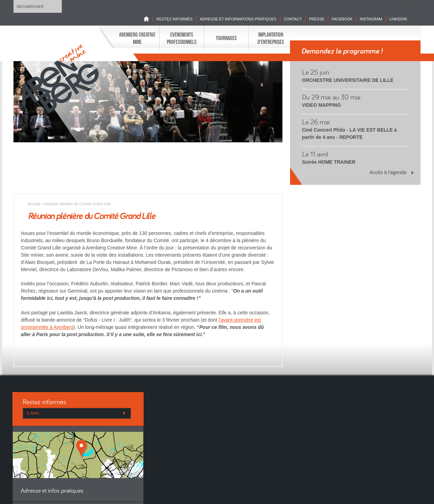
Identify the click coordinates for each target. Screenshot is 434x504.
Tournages (226, 38)
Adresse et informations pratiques (238, 19)
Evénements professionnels (182, 38)
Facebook (342, 19)
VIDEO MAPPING (322, 105)
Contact (293, 19)
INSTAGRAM (371, 19)
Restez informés (175, 19)
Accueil (34, 204)
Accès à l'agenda (388, 172)
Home (148, 19)
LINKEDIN (398, 19)
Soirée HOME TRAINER (329, 162)
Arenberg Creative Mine (137, 38)
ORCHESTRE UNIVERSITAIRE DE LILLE (348, 80)
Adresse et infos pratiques (52, 491)
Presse (317, 19)
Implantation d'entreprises (271, 38)
